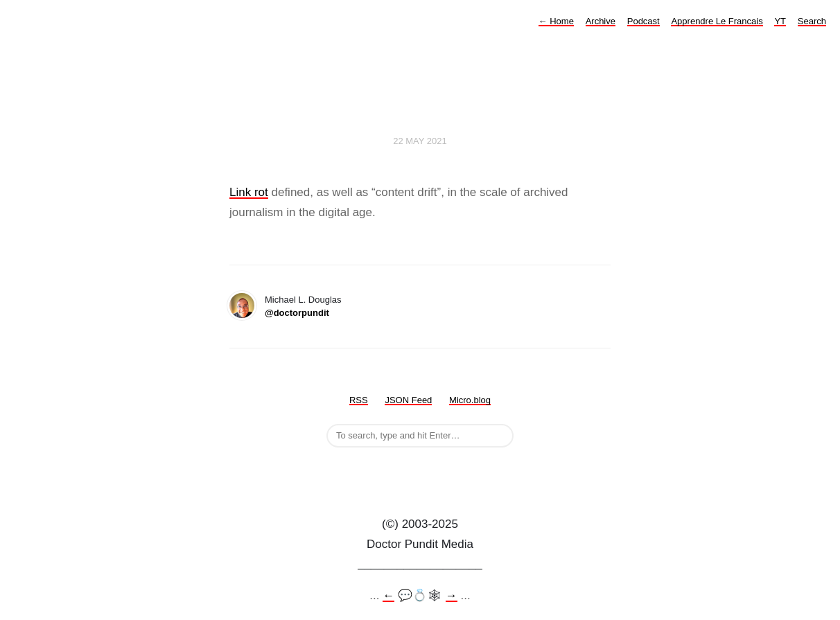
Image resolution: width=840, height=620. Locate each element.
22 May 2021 (420, 141)
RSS (359, 400)
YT (780, 21)
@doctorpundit (297, 313)
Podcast (644, 21)
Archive (601, 21)
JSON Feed (408, 400)
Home (556, 21)
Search (812, 21)
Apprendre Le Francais (717, 21)
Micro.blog (470, 400)
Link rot (249, 192)
